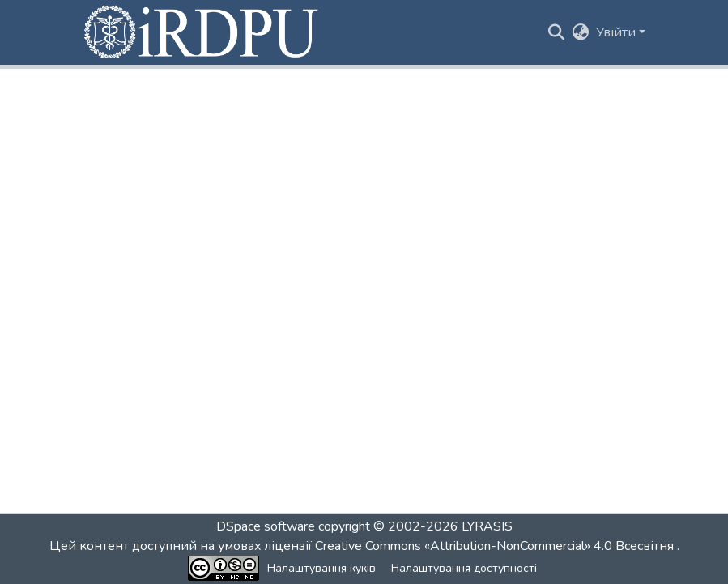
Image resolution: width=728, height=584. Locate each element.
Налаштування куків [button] (321, 568)
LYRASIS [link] (487, 526)
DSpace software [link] (266, 526)
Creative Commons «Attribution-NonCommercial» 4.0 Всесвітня (496, 546)
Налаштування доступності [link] (464, 568)
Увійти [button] (617, 32)
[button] (202, 32)
